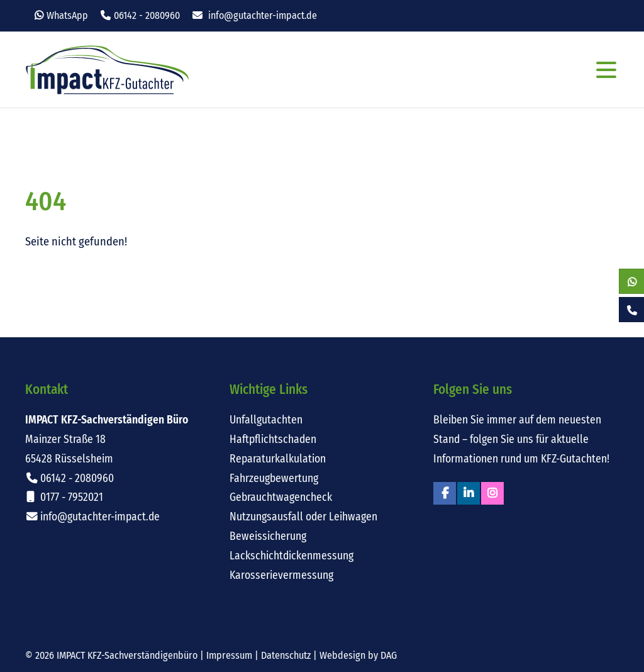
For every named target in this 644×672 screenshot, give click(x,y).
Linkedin (469, 493)
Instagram (492, 493)
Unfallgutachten (266, 420)
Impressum (229, 655)
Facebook (445, 493)
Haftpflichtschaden (273, 440)
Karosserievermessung (281, 575)
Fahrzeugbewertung (274, 479)
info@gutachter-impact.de (263, 15)
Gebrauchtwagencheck (281, 497)
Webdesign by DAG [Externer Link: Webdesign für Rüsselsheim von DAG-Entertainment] (358, 655)
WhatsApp (67, 15)
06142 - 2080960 (147, 15)
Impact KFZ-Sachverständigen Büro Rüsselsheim (107, 70)
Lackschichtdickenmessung (291, 556)
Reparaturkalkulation (278, 459)
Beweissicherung (268, 536)
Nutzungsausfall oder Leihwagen (303, 517)
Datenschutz (286, 655)
